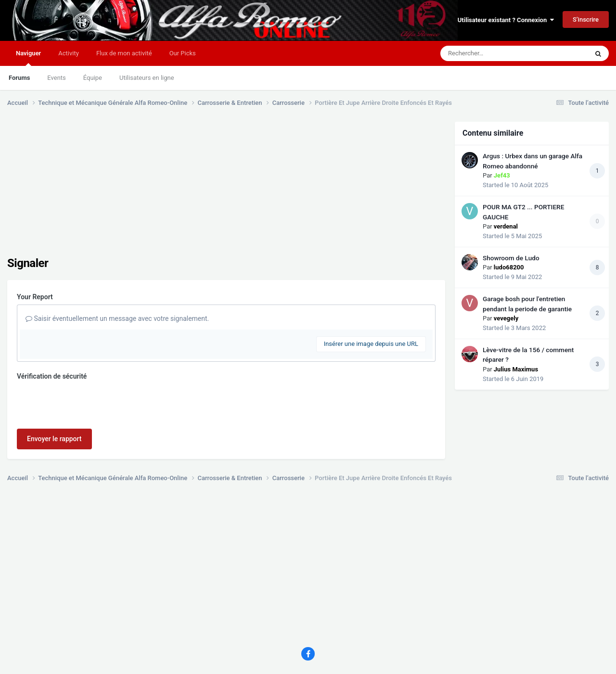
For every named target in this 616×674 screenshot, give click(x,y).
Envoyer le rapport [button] (54, 439)
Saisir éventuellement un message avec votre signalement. (117, 318)
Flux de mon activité (124, 53)
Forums (19, 78)
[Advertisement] (182, 189)
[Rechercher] (488, 53)
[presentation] (90, 403)
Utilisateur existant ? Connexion (506, 20)
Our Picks (183, 53)
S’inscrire (586, 19)
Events (56, 78)
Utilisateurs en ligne (147, 78)
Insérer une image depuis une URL (371, 344)
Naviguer (28, 58)
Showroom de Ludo (511, 258)
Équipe (93, 78)
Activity (69, 53)
